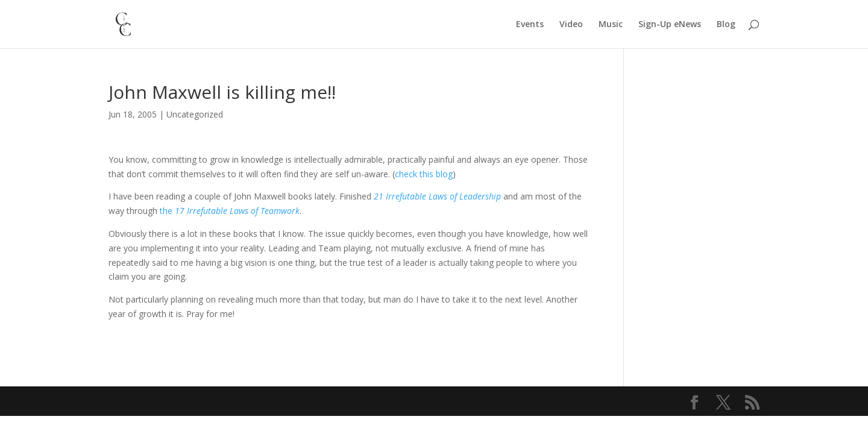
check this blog (424, 174)
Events (530, 25)
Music (611, 25)
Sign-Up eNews (670, 25)
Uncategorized (195, 114)
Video (571, 25)
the (230, 211)
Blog (726, 25)
